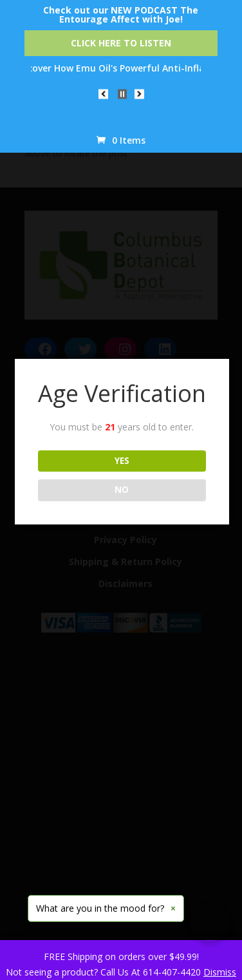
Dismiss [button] (220, 972)
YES (122, 461)
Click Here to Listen (121, 43)
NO (122, 490)
